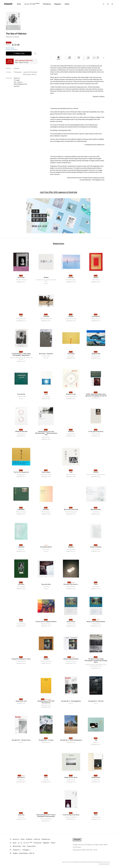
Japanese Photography (30, 72)
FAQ (24, 846)
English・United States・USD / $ (23, 853)
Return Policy (17, 846)
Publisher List (46, 839)
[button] (104, 58)
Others (67, 4)
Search (103, 4)
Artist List (37, 839)
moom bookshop (8, 4)
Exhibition (29, 839)
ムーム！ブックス (32, 4)
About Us (16, 839)
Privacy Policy (31, 846)
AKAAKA (16, 68)
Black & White (27, 74)
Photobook (47, 4)
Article (23, 839)
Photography (18, 72)
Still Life (34, 74)
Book (19, 4)
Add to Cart (19, 53)
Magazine (58, 4)
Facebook (17, 850)
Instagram (27, 850)
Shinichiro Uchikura (12, 37)
